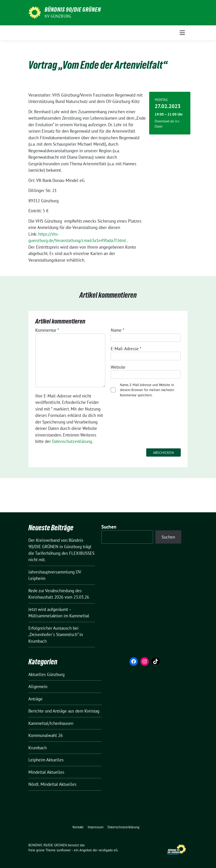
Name (117, 330)
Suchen (109, 527)
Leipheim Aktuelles (46, 760)
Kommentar (47, 330)
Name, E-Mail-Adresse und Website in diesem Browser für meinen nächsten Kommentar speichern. (147, 390)
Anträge (35, 699)
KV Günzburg (58, 16)
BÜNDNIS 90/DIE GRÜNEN (73, 10)
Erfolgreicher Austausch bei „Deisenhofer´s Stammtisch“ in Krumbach (56, 635)
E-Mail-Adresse (126, 349)
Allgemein (38, 687)
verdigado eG (108, 850)
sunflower (64, 850)
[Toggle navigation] (182, 33)
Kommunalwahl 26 (46, 735)
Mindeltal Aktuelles (46, 772)
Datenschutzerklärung (72, 441)
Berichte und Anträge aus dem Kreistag (64, 711)
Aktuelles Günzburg (46, 674)
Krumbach (38, 748)
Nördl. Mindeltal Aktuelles (52, 784)
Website (118, 367)
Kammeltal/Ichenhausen (51, 723)
